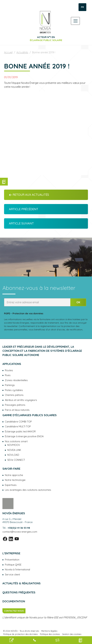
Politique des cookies (50, 634)
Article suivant (21, 223)
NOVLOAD (13, 455)
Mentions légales (49, 631)
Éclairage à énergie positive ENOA (24, 436)
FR (82, 7)
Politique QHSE (13, 565)
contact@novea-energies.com (20, 532)
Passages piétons (15, 405)
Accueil (8, 52)
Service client (12, 575)
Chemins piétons (14, 395)
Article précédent (24, 209)
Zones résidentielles (16, 380)
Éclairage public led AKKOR (20, 431)
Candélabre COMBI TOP (18, 422)
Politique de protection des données (20, 634)
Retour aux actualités (29, 195)
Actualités (22, 52)
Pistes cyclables (14, 390)
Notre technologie (15, 480)
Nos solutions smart (16, 441)
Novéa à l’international (17, 569)
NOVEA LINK (14, 450)
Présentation (12, 560)
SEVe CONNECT (16, 460)
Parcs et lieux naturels (17, 410)
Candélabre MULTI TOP (18, 426)
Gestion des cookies (72, 634)
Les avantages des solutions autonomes (28, 490)
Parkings (10, 385)
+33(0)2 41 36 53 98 (19, 528)
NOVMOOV (14, 445)
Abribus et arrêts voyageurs (21, 400)
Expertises (11, 485)
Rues (8, 375)
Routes (9, 370)
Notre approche (14, 475)
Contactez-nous (14, 611)
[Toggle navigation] (75, 21)
